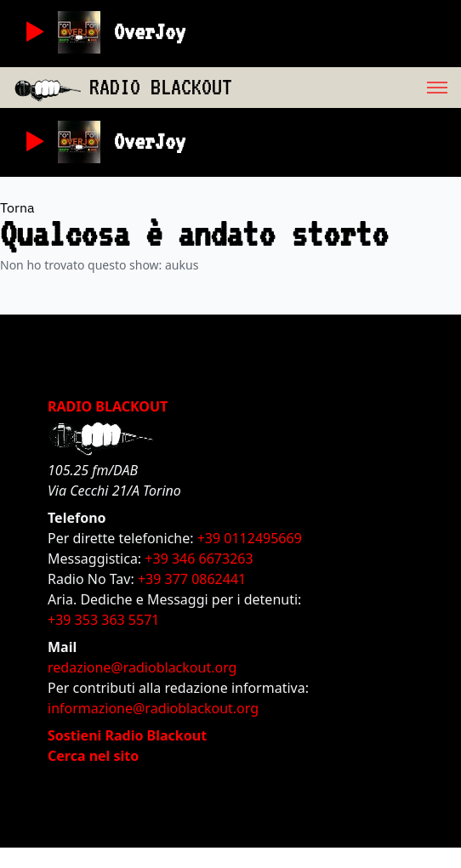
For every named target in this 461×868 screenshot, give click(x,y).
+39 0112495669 (250, 538)
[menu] (347, 88)
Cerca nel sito (93, 756)
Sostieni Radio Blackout (127, 735)
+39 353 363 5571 (103, 620)
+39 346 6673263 (199, 559)
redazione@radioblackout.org (142, 667)
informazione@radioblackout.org (153, 708)
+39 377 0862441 (192, 579)
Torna (17, 207)
